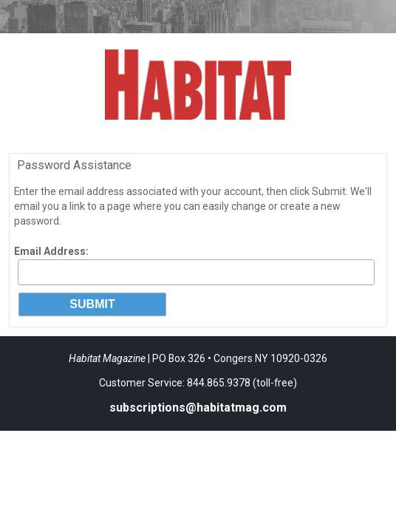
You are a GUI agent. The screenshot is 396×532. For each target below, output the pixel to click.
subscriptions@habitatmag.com (198, 407)
